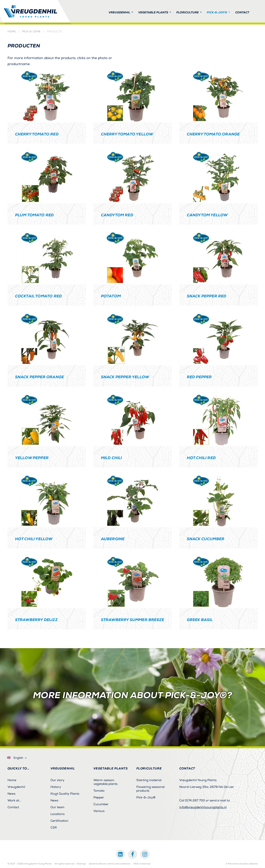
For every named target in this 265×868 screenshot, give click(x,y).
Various (99, 811)
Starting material (149, 780)
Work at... (14, 800)
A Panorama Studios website (242, 864)
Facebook (133, 854)
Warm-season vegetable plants (105, 782)
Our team (57, 807)
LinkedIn (120, 854)
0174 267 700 (195, 800)
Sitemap (81, 864)
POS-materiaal (142, 864)
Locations (58, 814)
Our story (57, 780)
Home (12, 32)
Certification (59, 821)
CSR (54, 828)
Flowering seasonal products (150, 789)
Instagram (145, 854)
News (11, 794)
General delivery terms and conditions (110, 864)
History (56, 787)
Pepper (99, 797)
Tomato (99, 791)
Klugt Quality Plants (65, 794)
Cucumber (101, 804)
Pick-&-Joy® (31, 32)
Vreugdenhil (16, 787)
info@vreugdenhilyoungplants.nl (203, 807)
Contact (13, 807)
